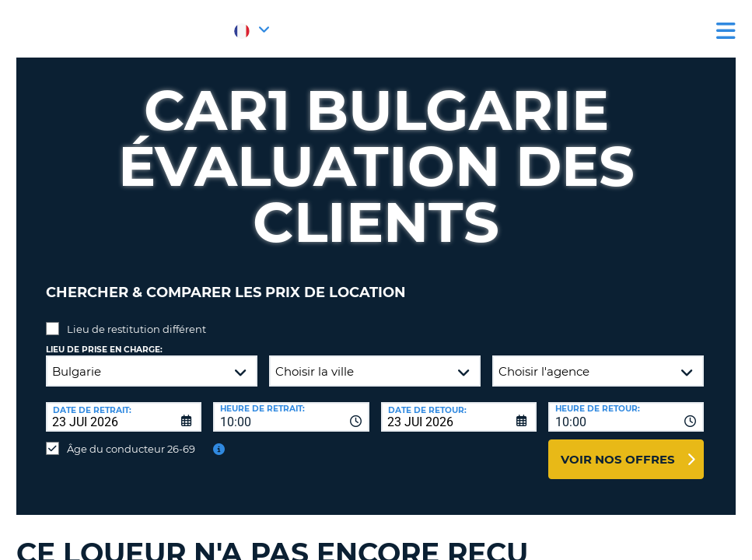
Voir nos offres (618, 448)
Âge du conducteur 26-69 (131, 437)
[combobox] (291, 405)
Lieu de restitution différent (136, 317)
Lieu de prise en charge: (104, 338)
